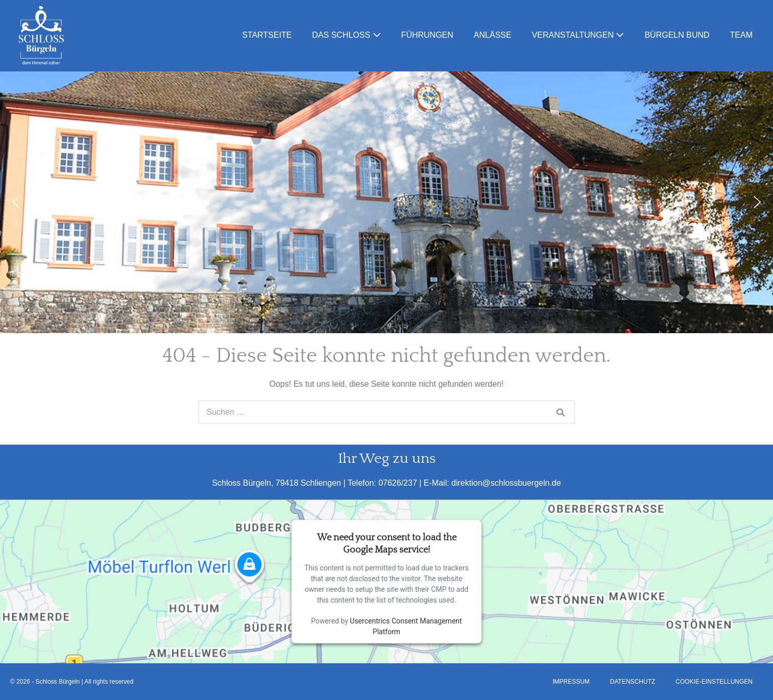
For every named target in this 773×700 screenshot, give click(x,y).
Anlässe (493, 35)
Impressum (571, 682)
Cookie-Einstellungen (714, 682)
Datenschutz (633, 682)
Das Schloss (346, 35)
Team (741, 35)
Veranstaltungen (578, 35)
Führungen (427, 35)
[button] (16, 202)
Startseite (267, 35)
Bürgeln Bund (677, 35)
